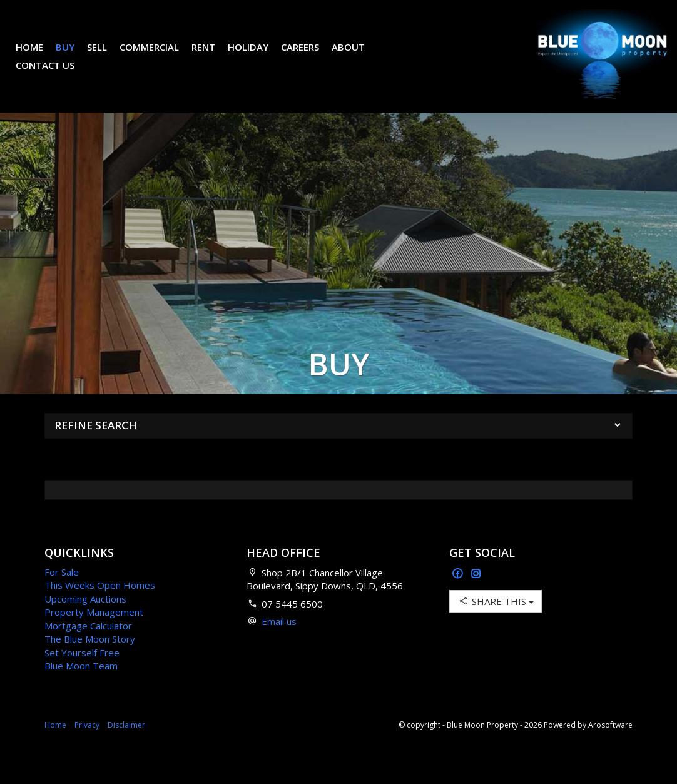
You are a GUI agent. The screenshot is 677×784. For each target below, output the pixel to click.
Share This (496, 620)
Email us (279, 640)
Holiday (257, 56)
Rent (213, 56)
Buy (74, 56)
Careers (309, 56)
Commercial (159, 56)
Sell (106, 56)
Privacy (87, 744)
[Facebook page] (459, 593)
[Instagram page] (476, 593)
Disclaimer (126, 744)
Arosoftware (610, 744)
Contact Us (54, 74)
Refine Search (96, 444)
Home (39, 56)
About (358, 56)
